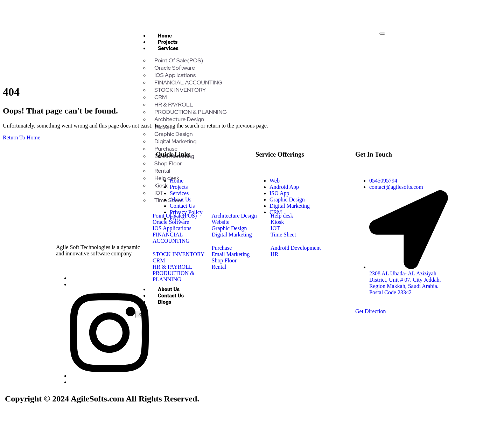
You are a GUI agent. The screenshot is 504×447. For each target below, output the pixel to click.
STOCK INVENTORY (180, 90)
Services (168, 48)
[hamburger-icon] (382, 34)
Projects (168, 42)
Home (165, 36)
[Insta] (109, 376)
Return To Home (22, 137)
